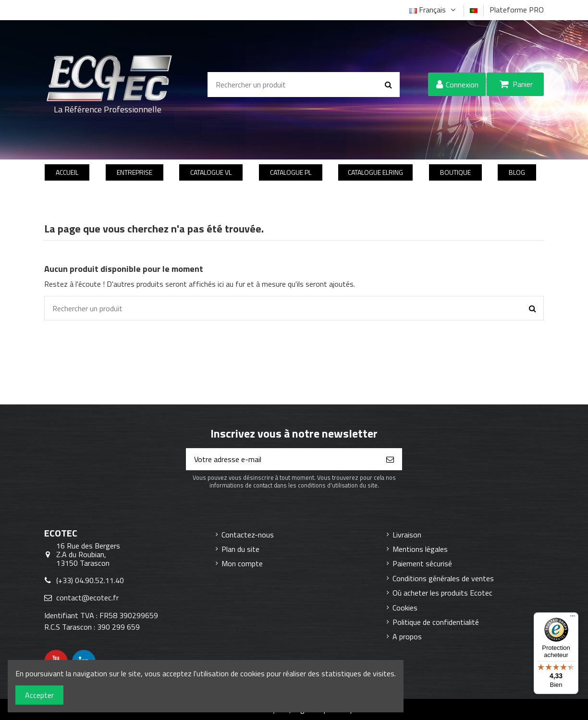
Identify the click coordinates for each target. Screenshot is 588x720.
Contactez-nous (248, 535)
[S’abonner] (390, 459)
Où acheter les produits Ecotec (442, 593)
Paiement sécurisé (422, 563)
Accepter (39, 695)
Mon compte (242, 563)
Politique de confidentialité (436, 622)
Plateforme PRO (517, 10)
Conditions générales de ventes (443, 578)
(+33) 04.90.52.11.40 (90, 580)
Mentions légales (420, 549)
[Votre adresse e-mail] (282, 459)
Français (434, 10)
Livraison (407, 535)
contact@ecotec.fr (87, 598)
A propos (407, 636)
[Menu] (573, 618)
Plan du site (240, 549)
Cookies (405, 608)
